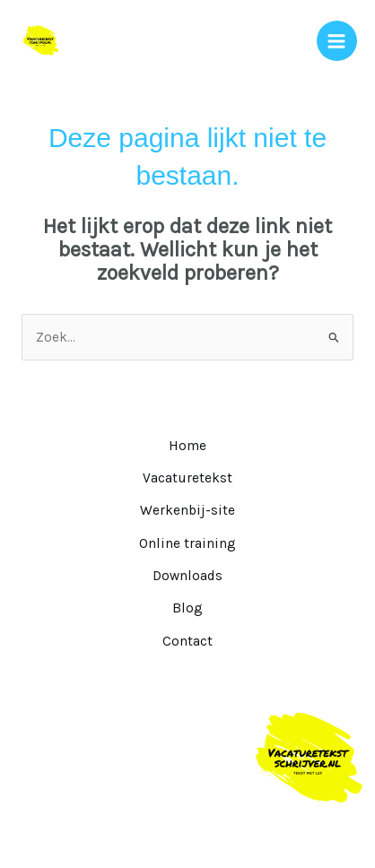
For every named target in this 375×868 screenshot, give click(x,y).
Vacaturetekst (187, 478)
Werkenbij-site (187, 510)
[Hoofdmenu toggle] (337, 41)
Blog (187, 608)
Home (187, 446)
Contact (187, 641)
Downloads (187, 576)
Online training (187, 543)
